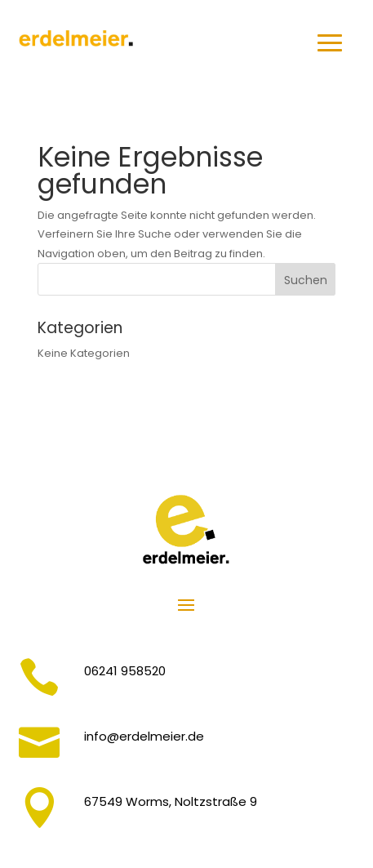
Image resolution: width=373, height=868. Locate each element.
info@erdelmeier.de (144, 736)
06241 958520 (125, 671)
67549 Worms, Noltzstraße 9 (171, 801)
